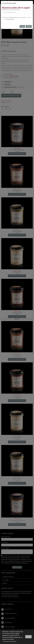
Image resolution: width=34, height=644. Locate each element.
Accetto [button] (28, 637)
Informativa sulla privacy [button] (10, 641)
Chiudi (22, 26)
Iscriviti (29, 26)
